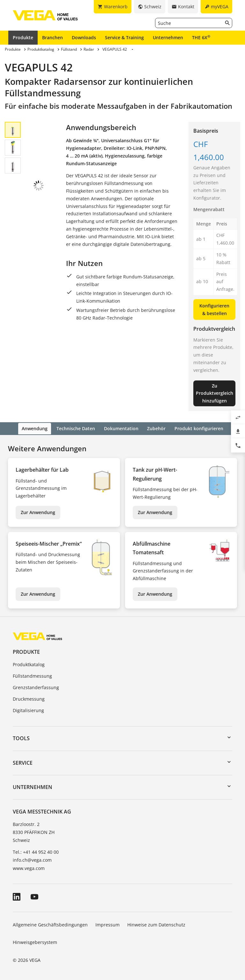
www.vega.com (29, 867)
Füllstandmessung (32, 675)
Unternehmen (168, 37)
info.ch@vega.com (32, 859)
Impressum (108, 924)
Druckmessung (29, 698)
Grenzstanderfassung (36, 687)
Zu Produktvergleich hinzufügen (215, 393)
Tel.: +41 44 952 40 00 (36, 851)
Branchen (52, 37)
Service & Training (124, 37)
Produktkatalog (29, 664)
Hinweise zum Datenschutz (156, 924)
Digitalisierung (28, 709)
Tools (21, 738)
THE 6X (201, 37)
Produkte (23, 37)
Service (23, 762)
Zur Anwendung (38, 512)
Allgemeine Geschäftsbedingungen (50, 924)
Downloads (84, 37)
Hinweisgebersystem (35, 942)
